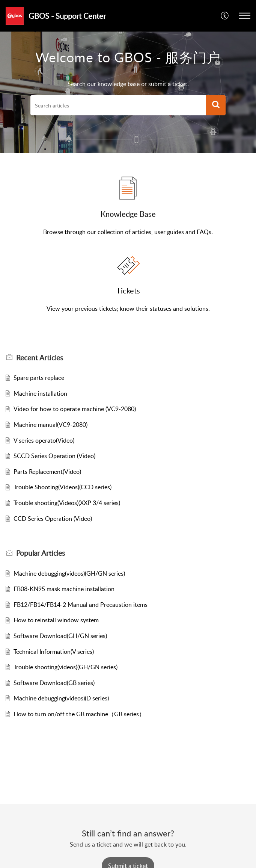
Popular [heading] (41, 553)
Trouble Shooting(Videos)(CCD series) (62, 487)
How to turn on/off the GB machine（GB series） (79, 714)
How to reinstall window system (56, 620)
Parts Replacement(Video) (47, 472)
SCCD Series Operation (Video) (54, 456)
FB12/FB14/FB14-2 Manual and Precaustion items (81, 605)
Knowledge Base (128, 214)
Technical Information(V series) (54, 652)
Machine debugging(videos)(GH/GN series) (69, 573)
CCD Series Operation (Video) (53, 519)
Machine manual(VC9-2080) (50, 425)
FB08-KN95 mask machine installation (64, 589)
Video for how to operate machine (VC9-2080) (75, 409)
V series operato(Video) (44, 440)
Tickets (128, 290)
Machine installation (40, 393)
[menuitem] (225, 16)
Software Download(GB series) (54, 683)
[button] (225, 16)
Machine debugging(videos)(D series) (61, 698)
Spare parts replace (39, 378)
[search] (118, 105)
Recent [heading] (40, 358)
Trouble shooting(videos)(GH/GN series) (66, 667)
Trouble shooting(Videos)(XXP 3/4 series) (67, 503)
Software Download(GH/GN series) (60, 636)
